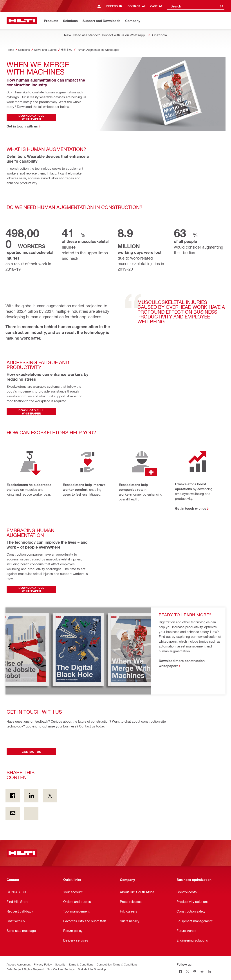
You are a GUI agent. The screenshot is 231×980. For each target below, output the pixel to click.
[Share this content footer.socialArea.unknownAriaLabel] (31, 813)
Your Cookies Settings (61, 969)
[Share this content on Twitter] (50, 796)
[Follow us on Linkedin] (209, 972)
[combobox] (196, 6)
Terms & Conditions (81, 964)
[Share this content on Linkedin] (31, 796)
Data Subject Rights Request (25, 969)
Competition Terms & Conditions (117, 964)
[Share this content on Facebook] (13, 796)
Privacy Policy (43, 964)
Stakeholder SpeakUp (92, 969)
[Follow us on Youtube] (195, 972)
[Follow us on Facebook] (180, 972)
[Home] (22, 21)
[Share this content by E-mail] (13, 813)
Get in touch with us (191, 508)
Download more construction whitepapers (182, 663)
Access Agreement (19, 964)
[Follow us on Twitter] (187, 972)
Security (60, 964)
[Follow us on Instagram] (202, 972)
